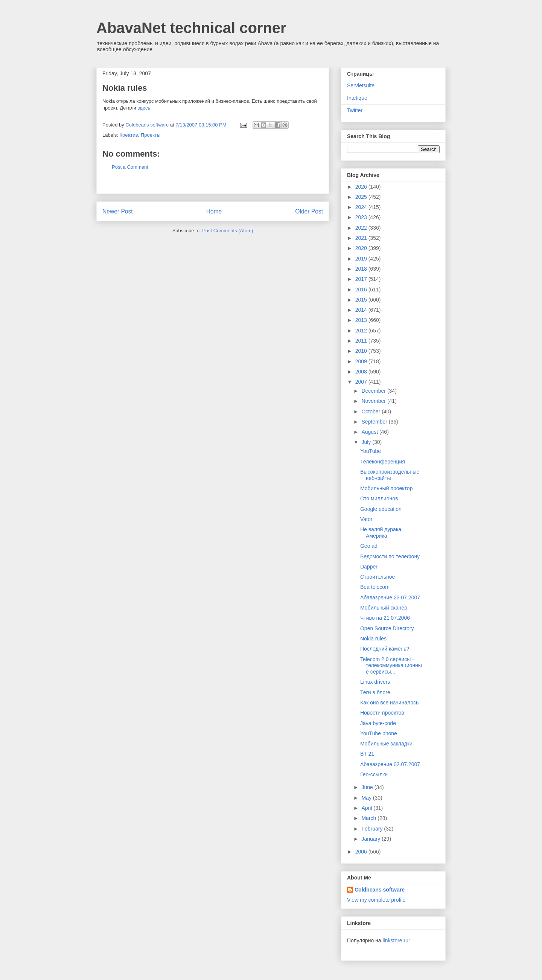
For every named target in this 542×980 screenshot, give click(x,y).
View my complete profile (376, 900)
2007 (362, 382)
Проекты (151, 135)
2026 (362, 187)
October (371, 412)
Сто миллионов (379, 498)
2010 (362, 351)
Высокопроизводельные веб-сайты (390, 475)
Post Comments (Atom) (228, 231)
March (369, 818)
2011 (362, 341)
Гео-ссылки (374, 774)
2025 (362, 197)
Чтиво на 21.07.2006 (385, 618)
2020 (362, 248)
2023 (362, 217)
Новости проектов (382, 713)
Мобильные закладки (386, 744)
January (371, 839)
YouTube (371, 451)
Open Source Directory (387, 628)
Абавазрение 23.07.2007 (390, 597)
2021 (362, 238)
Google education (381, 509)
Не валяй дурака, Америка (381, 533)
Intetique (357, 98)
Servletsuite (361, 85)
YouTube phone (379, 733)
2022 (362, 228)
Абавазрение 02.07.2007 (390, 764)
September (375, 422)
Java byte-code (378, 723)
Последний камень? (385, 649)
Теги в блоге (375, 692)
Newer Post (118, 211)
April (367, 808)
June (368, 787)
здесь (144, 108)
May (367, 798)
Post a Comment (130, 167)
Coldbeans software (380, 890)
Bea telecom (375, 587)
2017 (362, 279)
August (370, 432)
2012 (362, 331)
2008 (362, 372)
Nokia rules (373, 639)
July (367, 442)
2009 (362, 361)
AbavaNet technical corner (191, 28)
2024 (362, 207)
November (374, 401)
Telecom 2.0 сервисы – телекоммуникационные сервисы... (391, 666)
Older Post (309, 211)
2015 (362, 300)
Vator (366, 519)
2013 (362, 320)
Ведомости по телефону (390, 556)
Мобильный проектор (386, 488)
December (374, 391)
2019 (362, 259)
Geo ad (369, 546)
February (373, 829)
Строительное (378, 577)
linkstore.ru (395, 940)
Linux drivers (375, 682)
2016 (362, 290)
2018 (362, 269)
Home (214, 211)
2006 (362, 852)
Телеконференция (383, 462)
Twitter (355, 110)
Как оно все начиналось (389, 703)
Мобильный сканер (384, 608)
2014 (362, 310)
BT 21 (367, 754)
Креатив (129, 135)
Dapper (369, 567)
